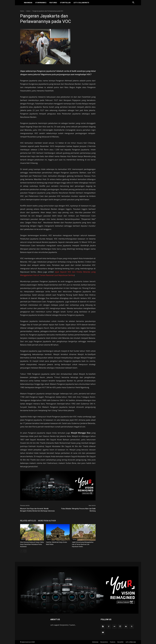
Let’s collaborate (81, 4)
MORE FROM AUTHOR (47, 521)
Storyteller (65, 4)
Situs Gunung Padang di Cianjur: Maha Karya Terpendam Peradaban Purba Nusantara (32, 544)
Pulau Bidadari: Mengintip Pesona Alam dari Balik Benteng (78, 510)
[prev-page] (22, 551)
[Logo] (21, 4)
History (75, 539)
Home (22, 11)
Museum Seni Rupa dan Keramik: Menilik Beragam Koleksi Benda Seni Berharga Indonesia (37, 511)
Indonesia (28, 4)
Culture (28, 11)
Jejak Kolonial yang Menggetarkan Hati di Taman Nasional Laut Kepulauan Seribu (83, 544)
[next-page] (25, 551)
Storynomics (41, 4)
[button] (133, 4)
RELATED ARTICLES (28, 521)
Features (53, 4)
